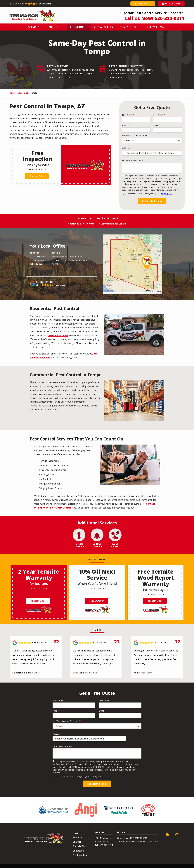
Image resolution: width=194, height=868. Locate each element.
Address (126, 148)
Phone (125, 125)
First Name (127, 115)
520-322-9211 (106, 845)
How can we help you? (133, 161)
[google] (177, 834)
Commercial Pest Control (114, 224)
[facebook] (167, 834)
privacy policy (167, 194)
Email (156, 125)
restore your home (58, 335)
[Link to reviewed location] (36, 643)
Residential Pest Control (82, 224)
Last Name (158, 115)
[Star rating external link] (53, 4)
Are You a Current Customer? (136, 135)
